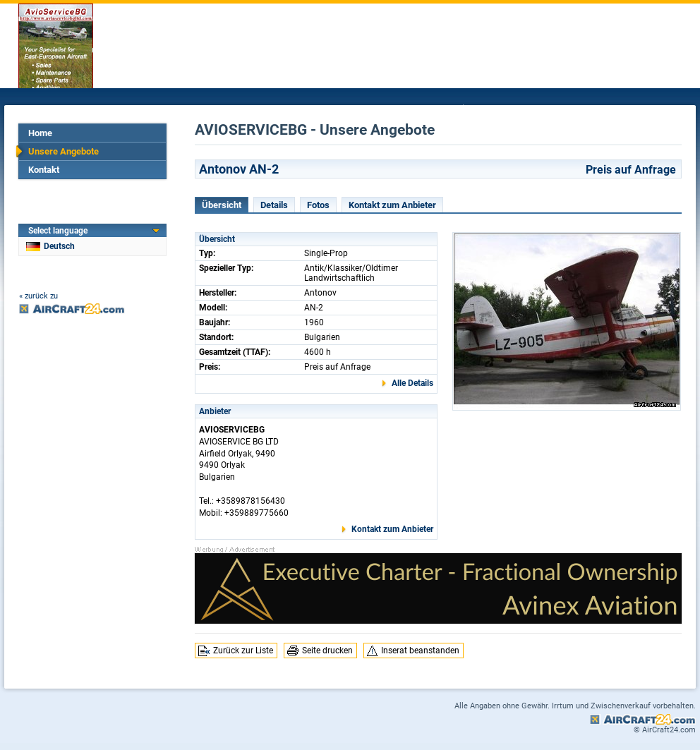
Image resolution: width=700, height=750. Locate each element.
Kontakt (44, 170)
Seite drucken (327, 651)
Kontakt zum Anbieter (392, 205)
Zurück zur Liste (243, 651)
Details (274, 205)
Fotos (318, 205)
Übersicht (222, 205)
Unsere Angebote (64, 151)
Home (40, 133)
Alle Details (412, 383)
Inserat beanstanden (420, 651)
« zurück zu (38, 296)
